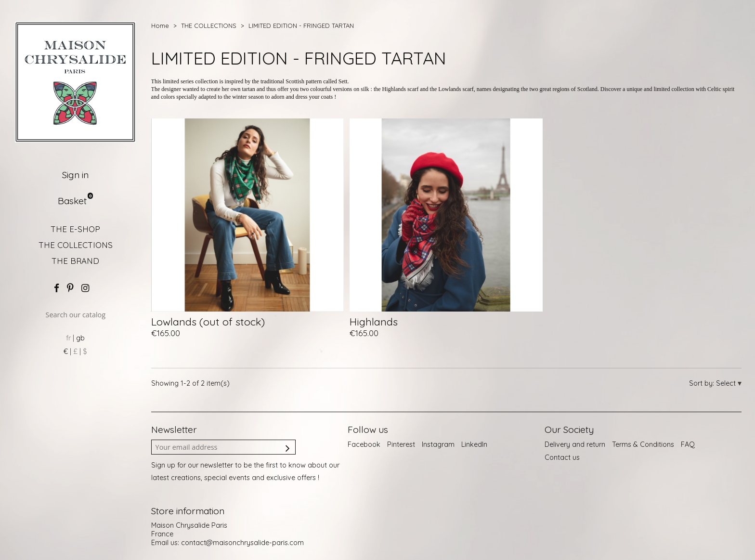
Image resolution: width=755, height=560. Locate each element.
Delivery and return (575, 444)
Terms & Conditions (643, 444)
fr (68, 338)
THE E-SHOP (75, 229)
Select (727, 383)
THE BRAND (75, 261)
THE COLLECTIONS (76, 245)
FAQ (688, 444)
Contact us (562, 457)
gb (80, 338)
